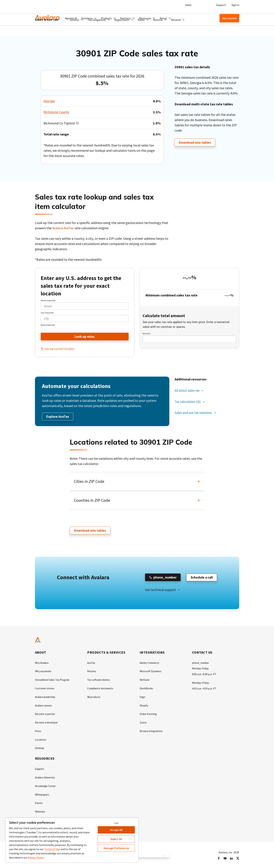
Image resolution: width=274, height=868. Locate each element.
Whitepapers (43, 794)
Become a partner (46, 714)
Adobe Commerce (150, 664)
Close (116, 823)
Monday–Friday (201, 684)
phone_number (201, 664)
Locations (41, 740)
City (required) (47, 313)
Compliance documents (101, 689)
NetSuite (145, 681)
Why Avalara (42, 664)
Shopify (144, 706)
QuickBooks (147, 689)
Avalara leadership (46, 698)
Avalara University (46, 777)
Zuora (143, 723)
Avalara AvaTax (63, 228)
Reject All (116, 839)
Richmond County (57, 112)
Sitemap (40, 748)
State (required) (48, 325)
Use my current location (60, 349)
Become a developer (47, 723)
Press (38, 731)
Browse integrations (152, 731)
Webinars (40, 811)
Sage (143, 698)
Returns (92, 672)
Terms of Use (52, 849)
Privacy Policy (36, 857)
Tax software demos (99, 681)
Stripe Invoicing (149, 714)
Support (221, 5)
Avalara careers (44, 706)
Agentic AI (71, 18)
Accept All (116, 830)
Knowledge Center (46, 785)
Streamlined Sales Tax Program (54, 681)
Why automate (44, 672)
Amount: (147, 333)
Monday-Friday (201, 670)
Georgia (49, 101)
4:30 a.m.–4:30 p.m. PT (205, 689)
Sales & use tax (47, 31)
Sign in (235, 5)
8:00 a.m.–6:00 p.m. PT (205, 675)
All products (94, 698)
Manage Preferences (116, 848)
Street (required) (48, 300)
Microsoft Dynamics (151, 672)
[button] (89, 18)
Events (39, 802)
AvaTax (91, 664)
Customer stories (45, 689)
